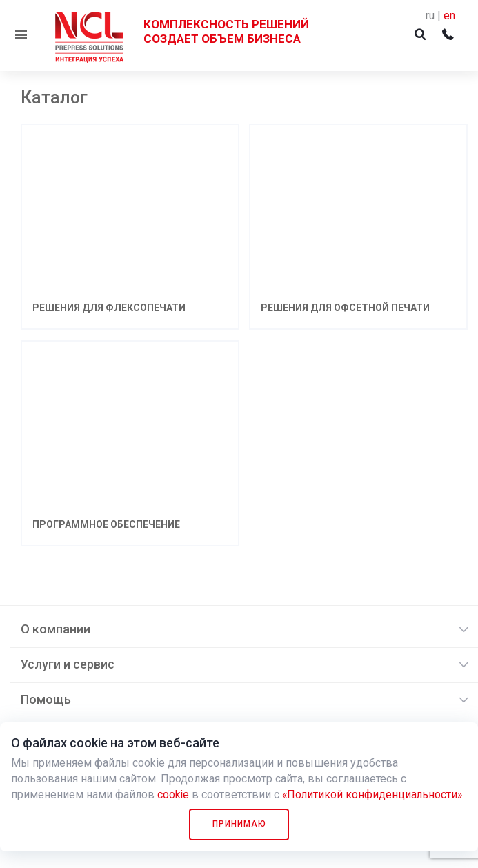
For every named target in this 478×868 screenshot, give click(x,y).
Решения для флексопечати (109, 308)
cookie (173, 794)
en (449, 16)
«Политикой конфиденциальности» (374, 794)
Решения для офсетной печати (345, 308)
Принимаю (239, 824)
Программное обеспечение (106, 524)
